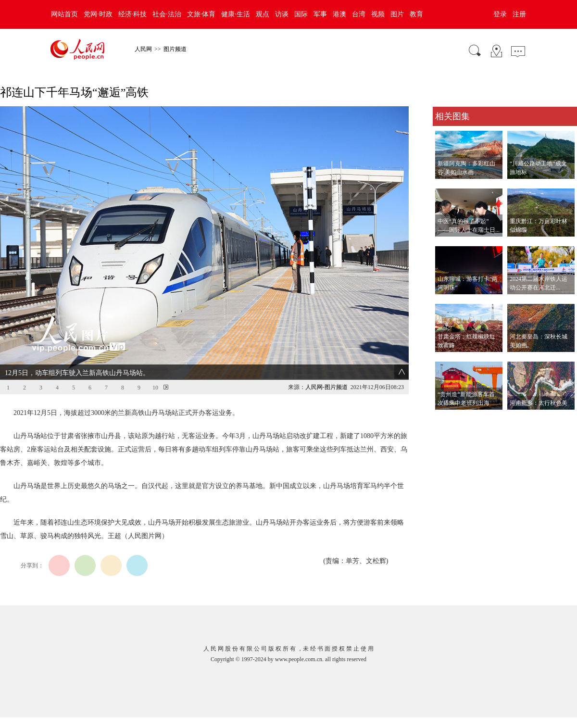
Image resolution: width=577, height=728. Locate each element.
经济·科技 (133, 14)
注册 (519, 14)
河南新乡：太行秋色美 (539, 403)
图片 (397, 14)
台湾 (359, 14)
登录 (500, 14)
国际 (301, 14)
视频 (378, 14)
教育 (416, 14)
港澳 (339, 14)
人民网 (143, 49)
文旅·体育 (201, 14)
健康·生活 (236, 14)
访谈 (282, 14)
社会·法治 (167, 14)
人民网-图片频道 (326, 387)
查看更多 (446, 420)
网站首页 (64, 14)
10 (155, 388)
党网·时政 (98, 14)
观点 (263, 14)
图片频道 (175, 49)
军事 (320, 14)
